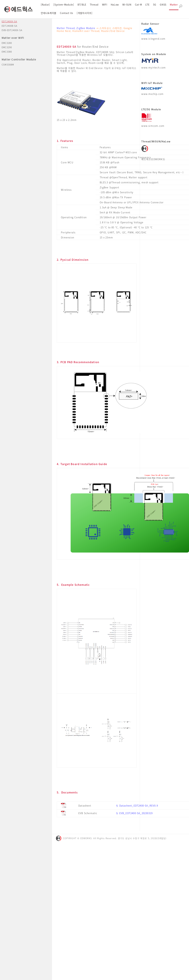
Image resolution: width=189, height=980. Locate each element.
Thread (94, 5)
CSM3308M (8, 65)
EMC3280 (7, 43)
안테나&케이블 (49, 13)
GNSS (163, 5)
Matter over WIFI (13, 38)
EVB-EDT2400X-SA (12, 30)
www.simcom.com (153, 126)
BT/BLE (82, 5)
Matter (174, 5)
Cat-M (138, 5)
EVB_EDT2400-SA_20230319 (136, 813)
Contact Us (67, 13)
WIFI (105, 5)
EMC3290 (7, 47)
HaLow (115, 5)
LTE (147, 5)
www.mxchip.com (152, 94)
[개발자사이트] (85, 13)
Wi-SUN (127, 5)
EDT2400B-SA (9, 26)
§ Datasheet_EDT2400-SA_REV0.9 (137, 806)
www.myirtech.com (153, 67)
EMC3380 (7, 52)
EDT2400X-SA (9, 21)
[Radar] (45, 5)
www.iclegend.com (153, 39)
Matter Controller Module (19, 59)
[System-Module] (64, 5)
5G (155, 5)
